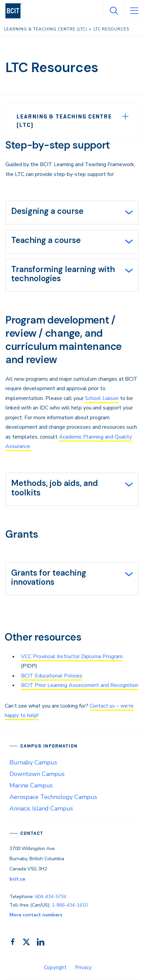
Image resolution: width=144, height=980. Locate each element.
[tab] (72, 213)
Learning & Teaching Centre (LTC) (64, 121)
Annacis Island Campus (41, 808)
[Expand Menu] (125, 116)
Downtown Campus (37, 774)
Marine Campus (31, 785)
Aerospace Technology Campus (53, 797)
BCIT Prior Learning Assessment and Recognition (80, 685)
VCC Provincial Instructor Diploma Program (72, 656)
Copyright (55, 967)
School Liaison (102, 398)
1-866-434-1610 (70, 905)
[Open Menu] (134, 11)
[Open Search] (114, 11)
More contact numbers (36, 915)
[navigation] (16, 11)
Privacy (83, 967)
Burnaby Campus (33, 762)
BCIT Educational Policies (52, 676)
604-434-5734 (51, 897)
